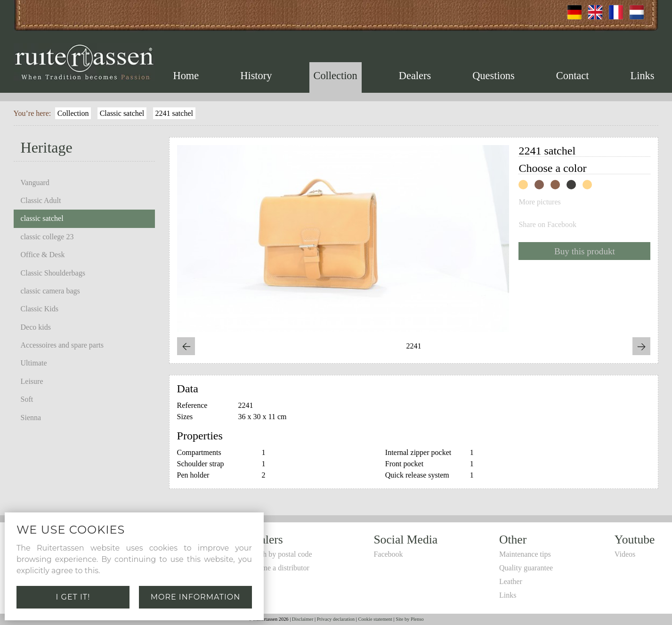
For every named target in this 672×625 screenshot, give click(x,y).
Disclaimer (303, 619)
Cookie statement (375, 619)
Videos (625, 554)
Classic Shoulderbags (53, 273)
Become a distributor (278, 568)
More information (196, 597)
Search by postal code (279, 554)
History (256, 76)
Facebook (388, 554)
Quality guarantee (526, 568)
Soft (27, 399)
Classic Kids (40, 309)
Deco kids (36, 327)
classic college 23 (47, 237)
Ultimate (34, 363)
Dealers (415, 76)
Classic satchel (122, 113)
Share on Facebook (547, 225)
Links (643, 76)
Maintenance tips (525, 554)
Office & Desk (43, 255)
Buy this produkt (585, 251)
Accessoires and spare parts (62, 345)
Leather (511, 581)
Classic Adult (41, 200)
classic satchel (42, 218)
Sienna (31, 418)
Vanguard (35, 183)
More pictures (539, 202)
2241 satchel (174, 113)
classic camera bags (50, 291)
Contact (573, 76)
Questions (494, 76)
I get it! (73, 597)
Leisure (32, 381)
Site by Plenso (409, 619)
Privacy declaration (336, 619)
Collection (335, 76)
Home (186, 76)
